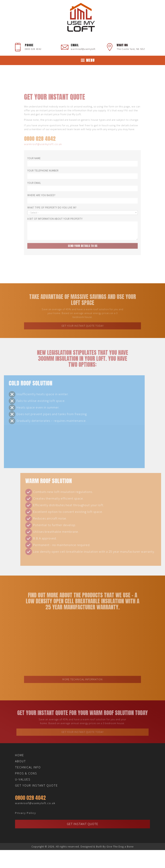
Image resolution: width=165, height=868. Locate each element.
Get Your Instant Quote (36, 785)
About (21, 761)
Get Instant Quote (82, 824)
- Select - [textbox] (41, 207)
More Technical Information (82, 673)
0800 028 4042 (33, 49)
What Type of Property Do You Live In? (57, 203)
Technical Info (28, 767)
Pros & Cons (26, 773)
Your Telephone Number (49, 171)
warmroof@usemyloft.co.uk (49, 148)
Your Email (41, 182)
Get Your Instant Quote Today (82, 324)
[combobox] (82, 207)
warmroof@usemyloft (83, 49)
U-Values (23, 779)
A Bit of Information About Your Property (59, 212)
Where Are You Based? (48, 192)
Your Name (41, 160)
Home (20, 755)
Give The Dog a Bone (120, 847)
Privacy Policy (26, 813)
